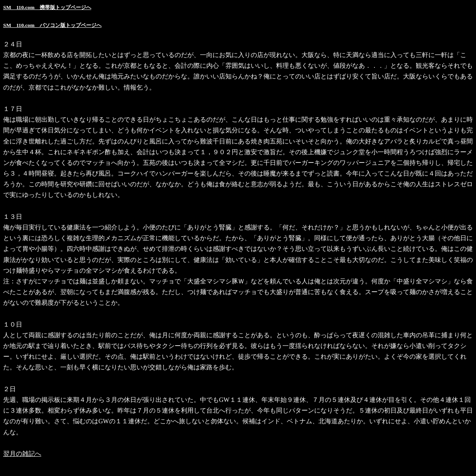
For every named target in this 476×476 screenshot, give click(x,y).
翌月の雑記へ (22, 454)
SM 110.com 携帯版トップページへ (47, 7)
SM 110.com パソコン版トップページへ (52, 25)
